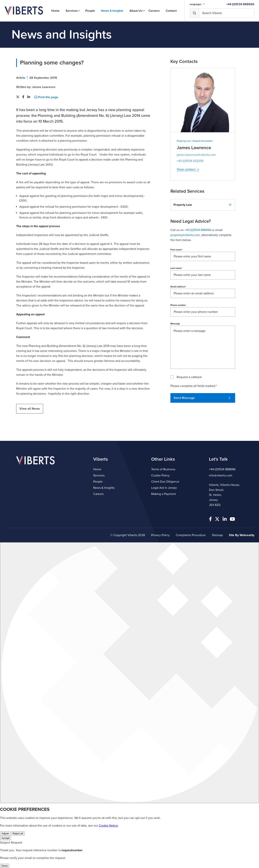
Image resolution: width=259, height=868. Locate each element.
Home (55, 11)
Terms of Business (163, 469)
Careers (154, 11)
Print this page (46, 97)
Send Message (202, 398)
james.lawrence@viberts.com (196, 155)
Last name (176, 268)
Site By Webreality (242, 535)
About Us (136, 11)
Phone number (178, 305)
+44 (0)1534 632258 (190, 161)
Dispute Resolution (203, 141)
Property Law (184, 141)
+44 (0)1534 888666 (240, 4)
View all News (30, 409)
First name (176, 250)
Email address (178, 287)
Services (72, 11)
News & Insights (112, 11)
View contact (188, 169)
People (90, 11)
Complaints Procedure (191, 535)
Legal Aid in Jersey (164, 488)
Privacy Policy (160, 535)
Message (175, 324)
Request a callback (189, 377)
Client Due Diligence (165, 482)
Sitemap (217, 535)
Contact (171, 11)
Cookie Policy (160, 475)
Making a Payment (163, 494)
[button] (203, 205)
